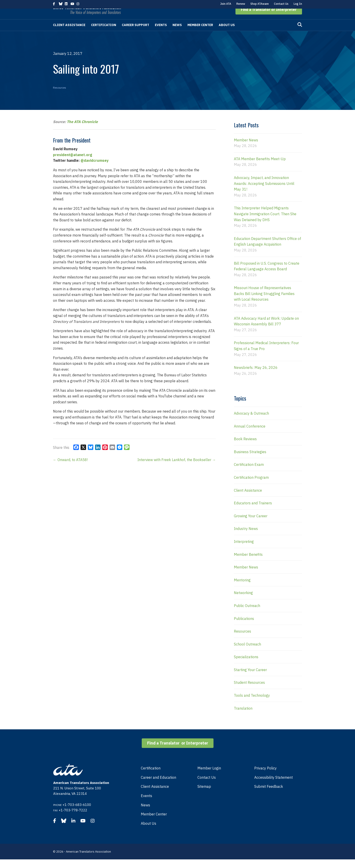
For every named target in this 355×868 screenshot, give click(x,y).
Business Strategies (250, 460)
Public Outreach (247, 614)
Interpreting (244, 550)
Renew (241, 4)
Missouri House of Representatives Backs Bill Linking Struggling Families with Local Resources (264, 302)
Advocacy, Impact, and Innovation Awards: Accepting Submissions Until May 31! (264, 192)
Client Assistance (69, 34)
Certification (104, 34)
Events (161, 34)
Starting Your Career (250, 678)
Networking (243, 601)
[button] (269, 18)
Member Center (200, 34)
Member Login (209, 777)
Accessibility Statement (273, 786)
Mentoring (242, 589)
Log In (298, 4)
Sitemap (204, 795)
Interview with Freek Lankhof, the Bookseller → (177, 468)
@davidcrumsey (95, 169)
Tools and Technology (252, 704)
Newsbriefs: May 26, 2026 (256, 376)
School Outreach (247, 653)
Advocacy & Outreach (251, 422)
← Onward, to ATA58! (70, 468)
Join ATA (226, 4)
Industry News (246, 537)
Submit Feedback (269, 795)
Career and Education (158, 786)
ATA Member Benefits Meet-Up (260, 167)
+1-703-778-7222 (73, 819)
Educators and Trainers (253, 512)
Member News (246, 149)
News (177, 34)
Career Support (136, 34)
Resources (60, 96)
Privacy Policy (265, 777)
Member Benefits (248, 563)
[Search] (300, 33)
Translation (243, 717)
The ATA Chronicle (82, 130)
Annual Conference (250, 435)
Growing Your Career (251, 525)
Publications (244, 627)
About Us (227, 34)
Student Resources (249, 691)
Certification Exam (249, 473)
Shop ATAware (260, 4)
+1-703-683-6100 (77, 813)
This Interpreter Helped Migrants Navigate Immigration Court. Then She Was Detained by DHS (265, 222)
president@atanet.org (73, 163)
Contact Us (281, 4)
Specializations (246, 665)
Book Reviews (245, 447)
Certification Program (251, 486)
